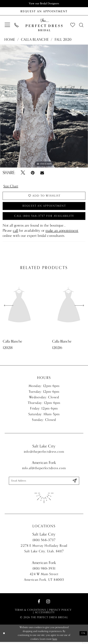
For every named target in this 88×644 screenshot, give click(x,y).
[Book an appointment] (44, 11)
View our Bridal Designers (44, 4)
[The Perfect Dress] (44, 25)
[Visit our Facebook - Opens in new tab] (39, 604)
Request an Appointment (44, 207)
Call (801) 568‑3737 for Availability (44, 217)
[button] (7, 25)
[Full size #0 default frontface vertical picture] (44, 106)
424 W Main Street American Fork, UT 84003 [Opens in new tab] (44, 579)
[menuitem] (7, 25)
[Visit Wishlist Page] (73, 25)
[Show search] (81, 25)
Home (10, 40)
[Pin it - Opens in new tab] (33, 173)
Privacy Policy (60, 612)
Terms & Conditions (30, 612)
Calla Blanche (35, 40)
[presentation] (19, 307)
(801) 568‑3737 (44, 542)
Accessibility (45, 615)
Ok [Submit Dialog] (83, 635)
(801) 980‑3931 (44, 570)
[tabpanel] (44, 106)
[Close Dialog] (4, 635)
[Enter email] (44, 483)
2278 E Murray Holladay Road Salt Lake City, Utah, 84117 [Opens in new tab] (44, 551)
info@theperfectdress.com (44, 453)
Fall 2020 (63, 40)
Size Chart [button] (11, 187)
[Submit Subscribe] (74, 483)
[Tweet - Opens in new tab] (23, 173)
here (55, 641)
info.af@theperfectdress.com (44, 470)
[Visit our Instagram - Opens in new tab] (48, 604)
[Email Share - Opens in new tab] (42, 173)
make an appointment (62, 232)
